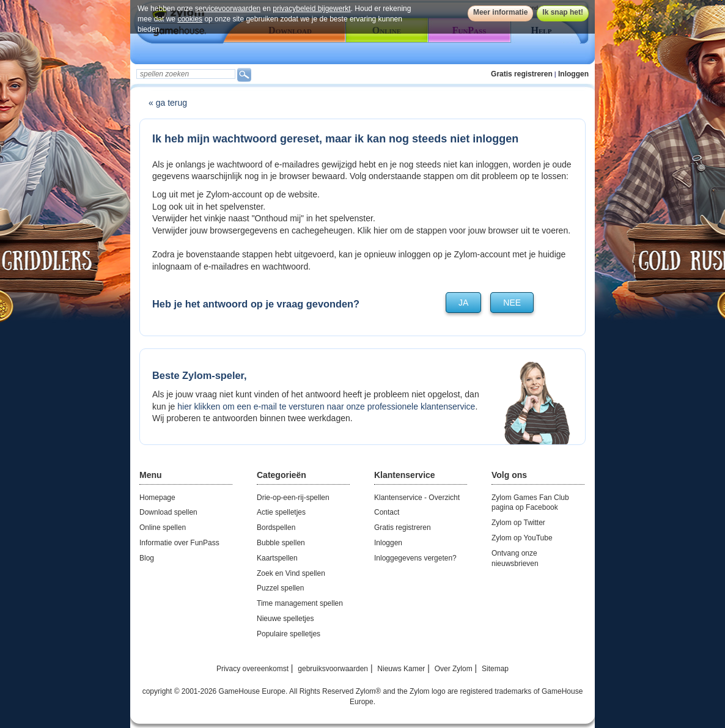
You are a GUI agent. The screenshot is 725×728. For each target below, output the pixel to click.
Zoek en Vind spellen (291, 573)
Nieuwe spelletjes (285, 619)
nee (512, 303)
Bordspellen (276, 528)
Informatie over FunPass (179, 543)
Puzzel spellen (280, 588)
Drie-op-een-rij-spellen (293, 498)
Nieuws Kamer (401, 669)
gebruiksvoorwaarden (333, 669)
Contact (387, 512)
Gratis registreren (522, 74)
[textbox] (186, 74)
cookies (190, 19)
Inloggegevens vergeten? (415, 558)
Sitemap (495, 669)
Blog (147, 558)
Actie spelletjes (281, 512)
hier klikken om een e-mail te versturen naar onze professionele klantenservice (326, 406)
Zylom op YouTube (522, 538)
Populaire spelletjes (289, 634)
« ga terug (168, 103)
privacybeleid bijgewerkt (311, 9)
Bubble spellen (281, 543)
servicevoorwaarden (228, 9)
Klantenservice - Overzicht (417, 498)
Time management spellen (300, 603)
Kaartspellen (277, 558)
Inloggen (573, 74)
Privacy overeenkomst (252, 669)
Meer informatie (500, 12)
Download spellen (168, 512)
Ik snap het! (563, 12)
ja (463, 303)
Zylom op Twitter (518, 523)
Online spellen (163, 528)
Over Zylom (454, 669)
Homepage (157, 498)
